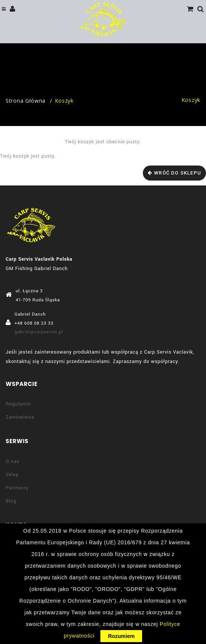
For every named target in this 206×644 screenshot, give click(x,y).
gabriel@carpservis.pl (39, 332)
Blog (11, 501)
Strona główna (26, 101)
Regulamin (18, 404)
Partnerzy (17, 488)
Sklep (12, 475)
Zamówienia (20, 417)
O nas (12, 462)
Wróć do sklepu (178, 173)
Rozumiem (121, 636)
